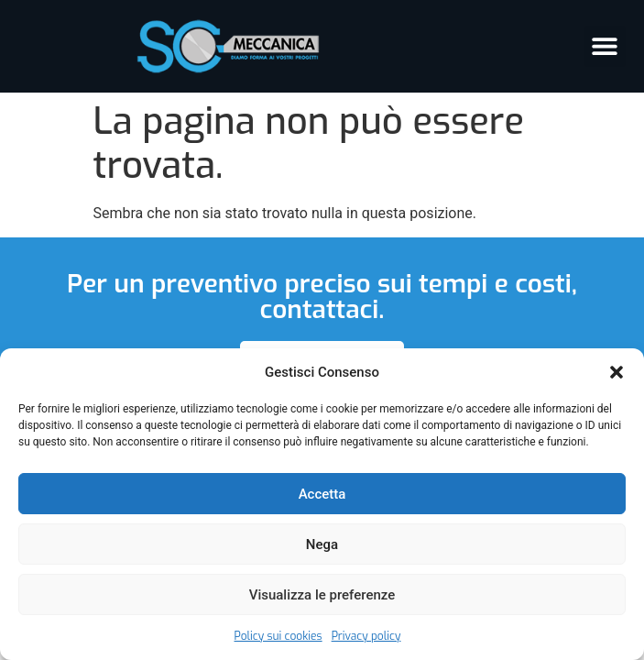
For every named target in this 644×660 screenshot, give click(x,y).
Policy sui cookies (278, 636)
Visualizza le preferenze (322, 595)
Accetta (322, 494)
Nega (322, 544)
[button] (617, 372)
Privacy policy (366, 636)
